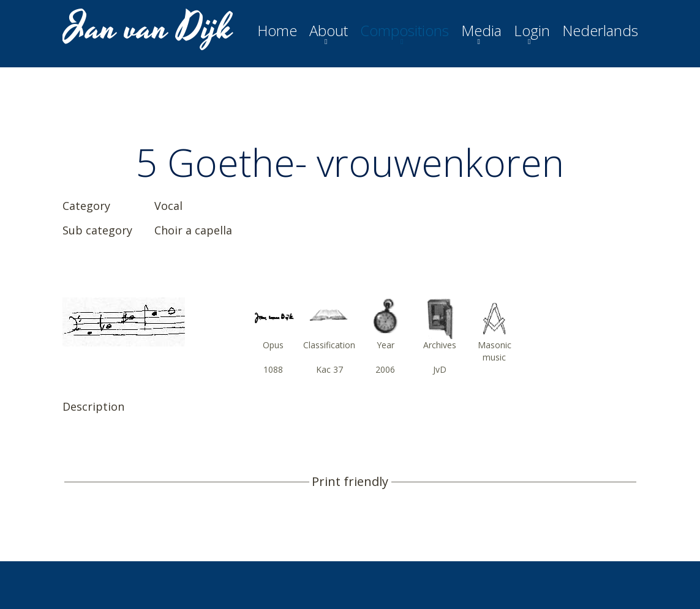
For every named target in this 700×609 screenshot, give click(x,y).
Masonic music (495, 351)
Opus (273, 345)
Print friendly (350, 482)
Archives (440, 345)
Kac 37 (329, 369)
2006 (385, 369)
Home (277, 31)
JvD (440, 369)
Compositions (405, 31)
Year (386, 345)
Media (481, 31)
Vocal (168, 206)
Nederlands (600, 31)
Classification (329, 345)
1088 (273, 369)
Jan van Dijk (149, 28)
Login (532, 31)
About (329, 31)
